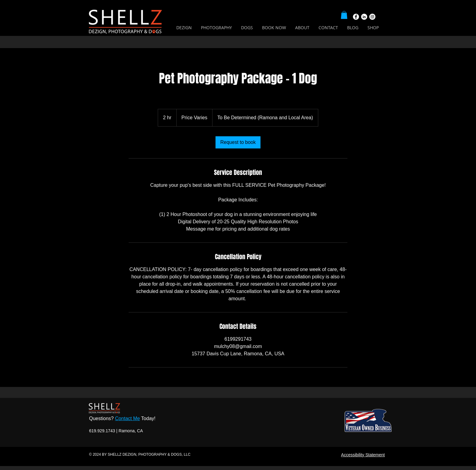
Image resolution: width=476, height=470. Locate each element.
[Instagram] (372, 17)
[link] (238, 142)
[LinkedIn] (364, 17)
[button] (344, 15)
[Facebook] (356, 17)
